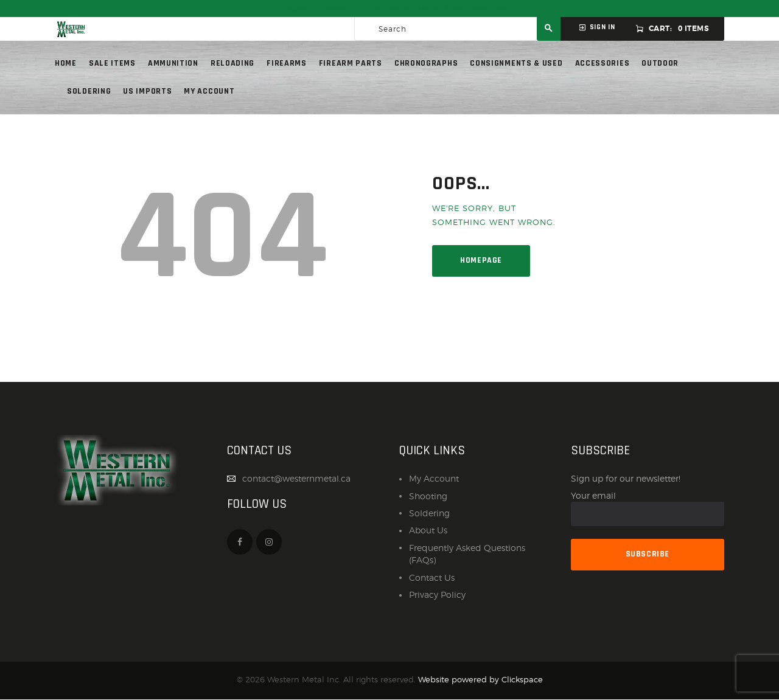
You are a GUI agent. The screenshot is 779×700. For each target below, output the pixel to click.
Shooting (428, 496)
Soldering (429, 513)
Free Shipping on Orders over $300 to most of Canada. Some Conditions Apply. (389, 9)
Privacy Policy (437, 594)
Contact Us (432, 577)
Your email (648, 508)
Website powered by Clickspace (480, 680)
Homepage (481, 260)
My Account (434, 478)
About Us (428, 530)
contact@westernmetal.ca (296, 478)
